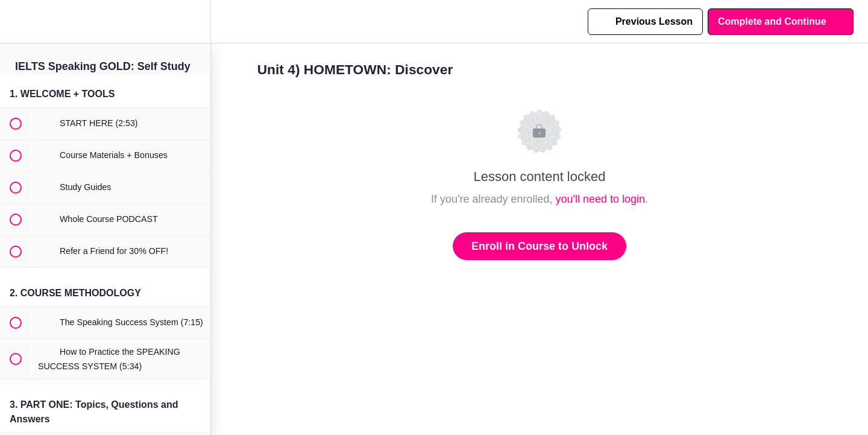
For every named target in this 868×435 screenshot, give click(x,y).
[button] (15, 21)
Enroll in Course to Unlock (539, 246)
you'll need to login (601, 199)
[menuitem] (195, 21)
